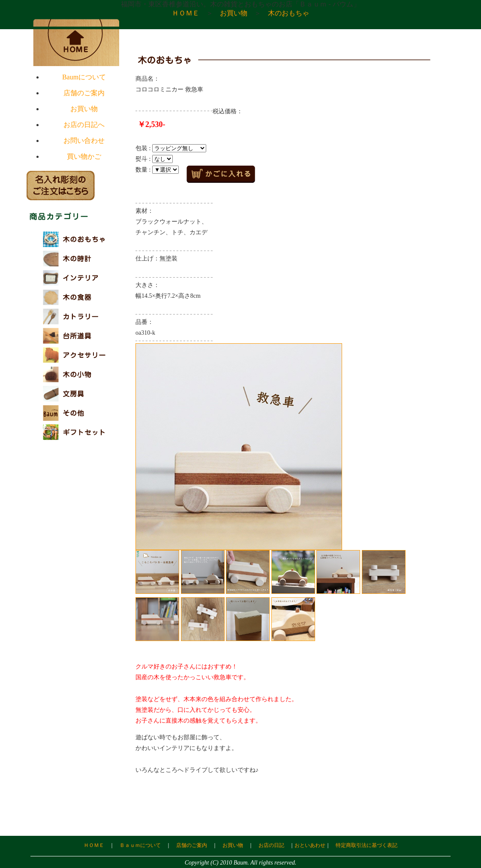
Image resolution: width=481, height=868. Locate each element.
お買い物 (234, 13)
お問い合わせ (84, 141)
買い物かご (84, 156)
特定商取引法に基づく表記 (367, 845)
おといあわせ (310, 845)
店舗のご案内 (84, 93)
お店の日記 (271, 845)
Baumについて (84, 77)
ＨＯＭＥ (186, 13)
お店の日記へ (84, 125)
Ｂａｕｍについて (140, 845)
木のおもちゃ (289, 13)
